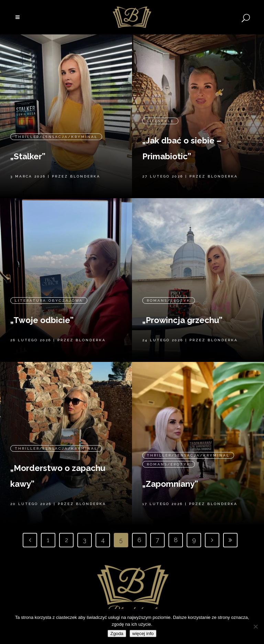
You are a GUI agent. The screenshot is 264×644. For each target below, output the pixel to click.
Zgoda (117, 634)
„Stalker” (28, 156)
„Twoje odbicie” (42, 320)
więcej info (143, 634)
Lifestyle (160, 121)
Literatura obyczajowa (49, 300)
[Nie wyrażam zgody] (255, 626)
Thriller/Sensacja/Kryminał (56, 136)
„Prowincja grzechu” (182, 320)
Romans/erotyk (169, 300)
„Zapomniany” (170, 484)
